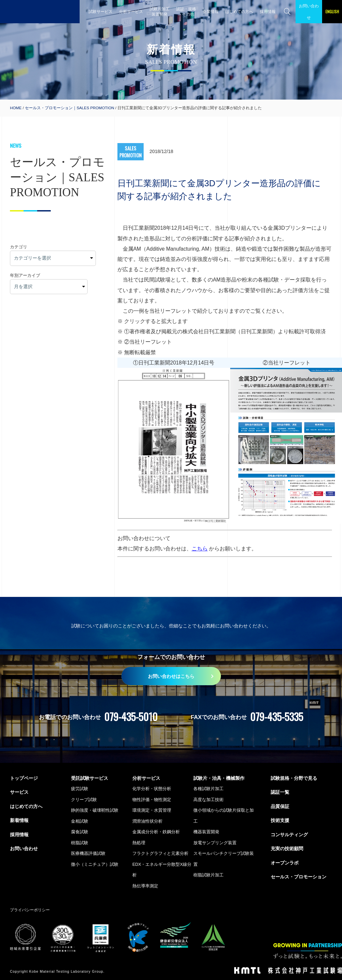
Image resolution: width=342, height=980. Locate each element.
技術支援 (280, 820)
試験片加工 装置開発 (160, 11)
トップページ (24, 778)
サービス (19, 792)
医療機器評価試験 (88, 853)
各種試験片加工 (208, 789)
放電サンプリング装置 (215, 843)
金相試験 (80, 821)
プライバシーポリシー (30, 910)
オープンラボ (285, 863)
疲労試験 (80, 789)
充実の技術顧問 (287, 849)
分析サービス (131, 11)
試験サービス (101, 11)
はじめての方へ (239, 11)
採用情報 (268, 11)
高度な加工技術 (208, 800)
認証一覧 (280, 792)
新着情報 (19, 820)
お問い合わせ (309, 12)
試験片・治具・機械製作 (219, 778)
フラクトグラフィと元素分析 (160, 853)
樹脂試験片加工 (208, 875)
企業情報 (211, 11)
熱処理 (139, 843)
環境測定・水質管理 (152, 810)
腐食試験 (80, 832)
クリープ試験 (84, 800)
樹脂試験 (80, 843)
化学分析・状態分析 (152, 789)
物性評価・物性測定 (152, 800)
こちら (200, 549)
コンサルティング (289, 835)
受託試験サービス (90, 778)
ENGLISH (332, 11)
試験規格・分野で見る (294, 778)
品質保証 (280, 806)
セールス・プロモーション (299, 877)
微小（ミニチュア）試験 (95, 864)
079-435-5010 (131, 717)
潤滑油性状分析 (147, 821)
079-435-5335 (277, 717)
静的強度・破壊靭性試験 (95, 810)
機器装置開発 (206, 832)
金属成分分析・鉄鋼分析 (156, 832)
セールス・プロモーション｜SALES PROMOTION (69, 108)
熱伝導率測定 (145, 886)
